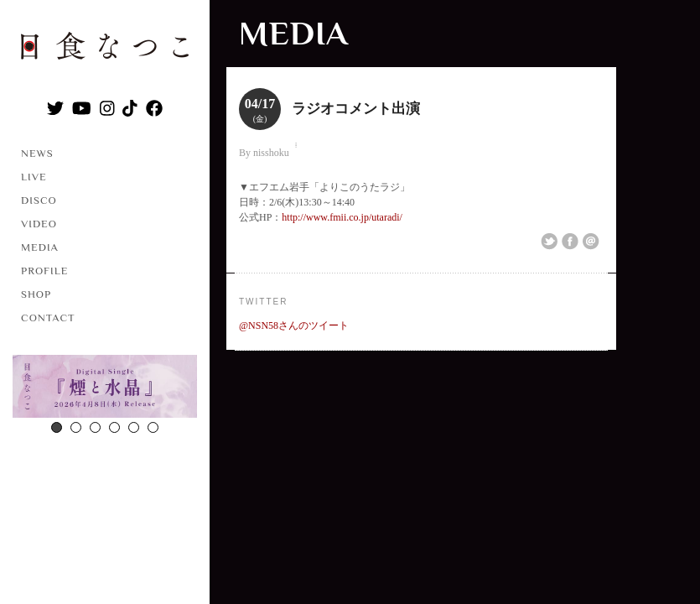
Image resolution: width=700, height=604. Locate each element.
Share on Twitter (549, 242)
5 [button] (134, 427)
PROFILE (44, 271)
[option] (105, 388)
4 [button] (114, 427)
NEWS (37, 153)
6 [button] (153, 427)
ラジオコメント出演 (356, 109)
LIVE (34, 177)
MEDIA (40, 247)
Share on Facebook (570, 242)
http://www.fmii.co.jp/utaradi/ (342, 217)
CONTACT (48, 318)
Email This (591, 242)
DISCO (39, 200)
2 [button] (76, 427)
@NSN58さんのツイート (294, 325)
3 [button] (95, 427)
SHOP (36, 294)
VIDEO (39, 224)
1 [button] (57, 427)
